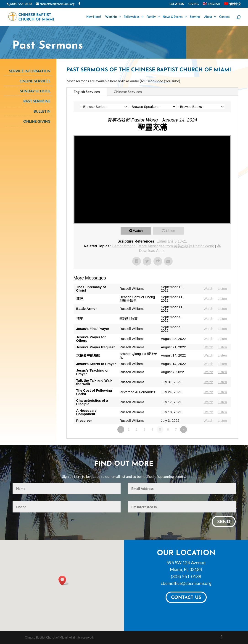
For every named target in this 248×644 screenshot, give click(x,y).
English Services (87, 92)
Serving (195, 17)
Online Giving (37, 121)
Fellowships (132, 17)
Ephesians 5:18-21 (172, 241)
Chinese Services (128, 92)
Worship (111, 17)
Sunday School (35, 91)
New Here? (94, 17)
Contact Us (186, 598)
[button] (64, 581)
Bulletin (42, 111)
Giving (194, 4)
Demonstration (124, 246)
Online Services (35, 81)
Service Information (30, 71)
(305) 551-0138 (186, 576)
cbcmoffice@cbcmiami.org (186, 583)
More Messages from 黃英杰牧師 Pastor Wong (176, 246)
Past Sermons (37, 101)
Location (177, 4)
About (208, 17)
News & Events (173, 17)
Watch (138, 231)
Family (151, 17)
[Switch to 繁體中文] (233, 5)
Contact (224, 17)
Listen (171, 231)
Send (224, 522)
